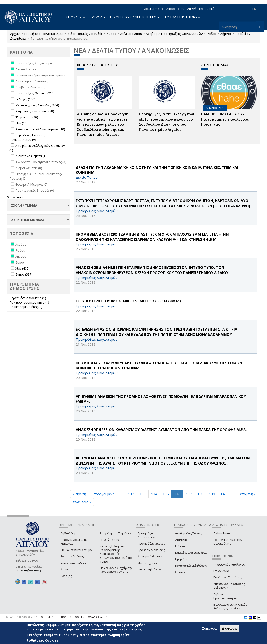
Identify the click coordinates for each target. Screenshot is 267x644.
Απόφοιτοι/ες (175, 9)
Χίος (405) (22, 268)
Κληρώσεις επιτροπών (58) (35, 111)
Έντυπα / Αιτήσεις (72, 556)
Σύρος (111, 34)
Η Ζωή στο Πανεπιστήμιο (44, 34)
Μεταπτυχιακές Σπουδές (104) (37, 105)
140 (224, 494)
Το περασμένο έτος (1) (26, 307)
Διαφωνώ (230, 628)
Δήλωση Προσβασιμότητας (225, 596)
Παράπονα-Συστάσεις (228, 577)
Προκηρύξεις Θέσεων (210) (35, 93)
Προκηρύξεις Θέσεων (151, 544)
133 (143, 494)
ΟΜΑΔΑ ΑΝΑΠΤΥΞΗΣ (100, 617)
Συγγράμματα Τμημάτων (115, 533)
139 (212, 494)
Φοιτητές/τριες (153, 9)
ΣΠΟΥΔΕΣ (75, 17)
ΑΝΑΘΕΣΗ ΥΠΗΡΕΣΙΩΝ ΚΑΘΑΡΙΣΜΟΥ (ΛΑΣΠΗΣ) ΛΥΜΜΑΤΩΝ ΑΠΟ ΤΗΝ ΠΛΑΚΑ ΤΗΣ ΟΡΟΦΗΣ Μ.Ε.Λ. (161, 430)
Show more (15, 197)
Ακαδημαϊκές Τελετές (189, 533)
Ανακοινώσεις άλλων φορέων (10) (40, 129)
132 (131, 494)
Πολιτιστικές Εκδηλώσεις (191, 566)
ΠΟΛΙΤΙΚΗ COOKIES (72, 617)
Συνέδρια (181, 572)
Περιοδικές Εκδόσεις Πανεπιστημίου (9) (27, 137)
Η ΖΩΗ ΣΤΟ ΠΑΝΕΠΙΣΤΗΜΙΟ (135, 17)
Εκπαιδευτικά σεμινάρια (191, 553)
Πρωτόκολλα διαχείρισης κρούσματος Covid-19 (116, 570)
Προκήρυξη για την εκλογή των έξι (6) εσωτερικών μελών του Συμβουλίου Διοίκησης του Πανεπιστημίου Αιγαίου (167, 122)
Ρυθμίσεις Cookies (42, 640)
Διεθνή (192, 9)
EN (254, 9)
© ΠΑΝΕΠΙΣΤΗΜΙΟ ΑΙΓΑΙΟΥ (21, 617)
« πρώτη (80, 494)
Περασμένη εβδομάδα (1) (28, 298)
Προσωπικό (207, 9)
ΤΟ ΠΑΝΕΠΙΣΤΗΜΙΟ (182, 17)
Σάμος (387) (24, 274)
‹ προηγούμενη (103, 494)
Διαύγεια (67, 569)
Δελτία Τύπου (131, 34)
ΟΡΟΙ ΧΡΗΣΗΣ (49, 617)
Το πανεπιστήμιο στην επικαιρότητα (228, 542)
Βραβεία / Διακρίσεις (151, 550)
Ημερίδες (181, 559)
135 (166, 494)
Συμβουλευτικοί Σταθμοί (77, 550)
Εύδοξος (66, 576)
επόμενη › (248, 494)
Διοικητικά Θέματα (150, 556)
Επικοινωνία (221, 571)
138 (200, 494)
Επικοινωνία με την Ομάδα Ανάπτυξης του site (230, 606)
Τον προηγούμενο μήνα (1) (29, 302)
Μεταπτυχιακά (147, 563)
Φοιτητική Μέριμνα (150, 569)
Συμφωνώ (210, 628)
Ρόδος (212, 34)
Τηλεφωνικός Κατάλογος (229, 565)
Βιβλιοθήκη (68, 533)
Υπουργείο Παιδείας (74, 563)
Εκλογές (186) (25, 99)
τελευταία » (82, 502)
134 (154, 494)
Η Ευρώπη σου (110, 540)
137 (189, 494)
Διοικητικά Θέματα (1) (31, 156)
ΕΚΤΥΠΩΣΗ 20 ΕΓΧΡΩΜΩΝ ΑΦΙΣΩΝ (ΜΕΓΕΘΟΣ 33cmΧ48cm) (128, 301)
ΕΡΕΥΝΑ (97, 17)
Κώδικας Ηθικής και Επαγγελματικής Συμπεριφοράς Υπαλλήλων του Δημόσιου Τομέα (117, 554)
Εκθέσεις (181, 546)
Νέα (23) (21, 123)
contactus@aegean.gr (30, 570)
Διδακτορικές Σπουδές (85, 34)
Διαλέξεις (181, 540)
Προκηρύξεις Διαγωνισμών (182, 34)
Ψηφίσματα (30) (27, 117)
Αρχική (15, 34)
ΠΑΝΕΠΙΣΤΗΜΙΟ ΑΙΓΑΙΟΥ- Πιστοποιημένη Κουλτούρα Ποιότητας (225, 119)
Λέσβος (152, 34)
